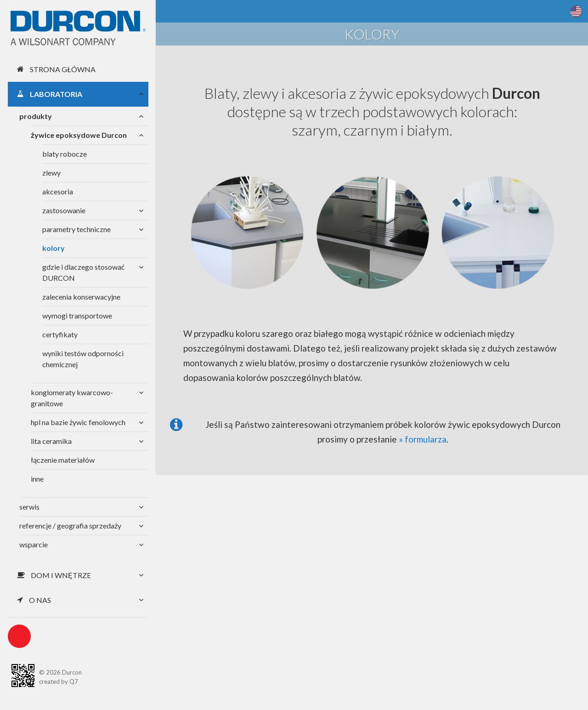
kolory (54, 248)
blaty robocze (65, 154)
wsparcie (34, 544)
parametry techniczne (76, 229)
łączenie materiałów (63, 460)
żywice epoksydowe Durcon (79, 135)
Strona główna (56, 69)
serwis (29, 507)
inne (37, 479)
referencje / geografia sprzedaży (70, 525)
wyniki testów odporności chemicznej (83, 359)
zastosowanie (64, 210)
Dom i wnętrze (54, 575)
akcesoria (58, 191)
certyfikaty (60, 334)
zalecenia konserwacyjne (81, 297)
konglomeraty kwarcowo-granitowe (72, 398)
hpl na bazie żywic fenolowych (78, 422)
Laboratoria (50, 94)
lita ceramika (51, 441)
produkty (36, 116)
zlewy (51, 173)
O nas (34, 600)
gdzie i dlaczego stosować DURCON (83, 272)
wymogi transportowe (77, 315)
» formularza (423, 439)
